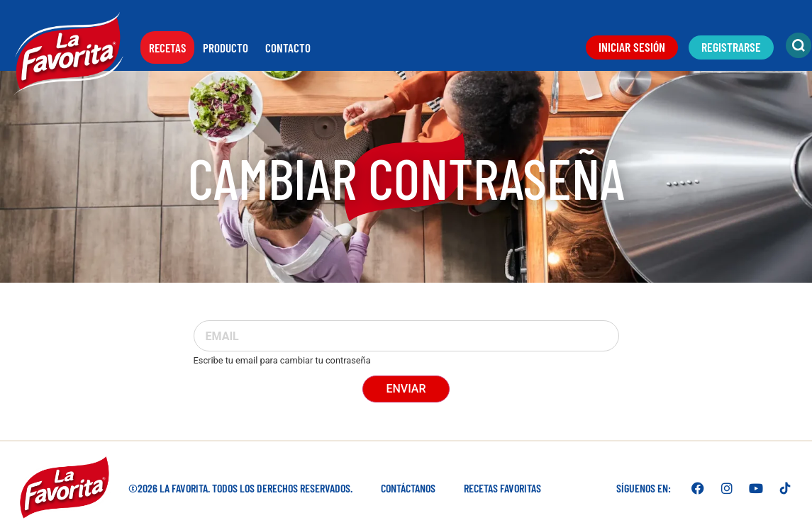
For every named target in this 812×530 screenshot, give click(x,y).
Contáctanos (408, 488)
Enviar (406, 389)
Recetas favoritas (502, 488)
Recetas (167, 47)
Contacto (288, 47)
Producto (226, 47)
